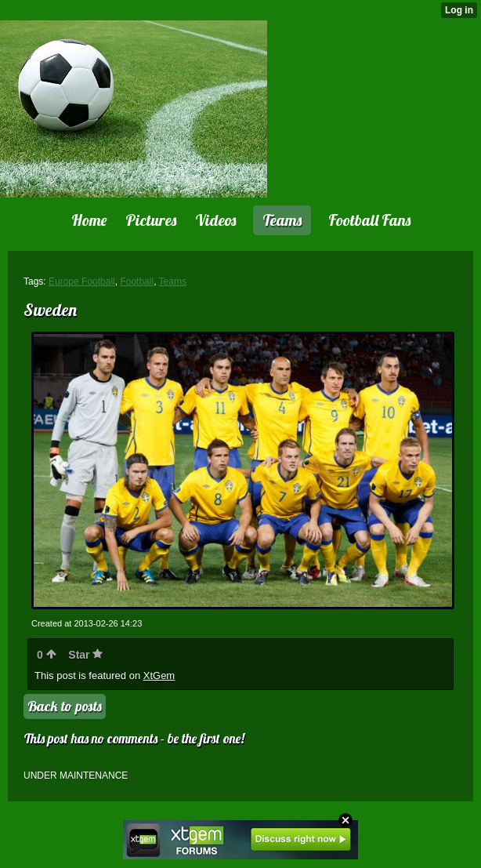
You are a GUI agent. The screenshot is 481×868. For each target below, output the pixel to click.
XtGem (159, 676)
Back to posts (65, 706)
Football (137, 281)
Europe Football (82, 281)
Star (85, 655)
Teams (173, 281)
